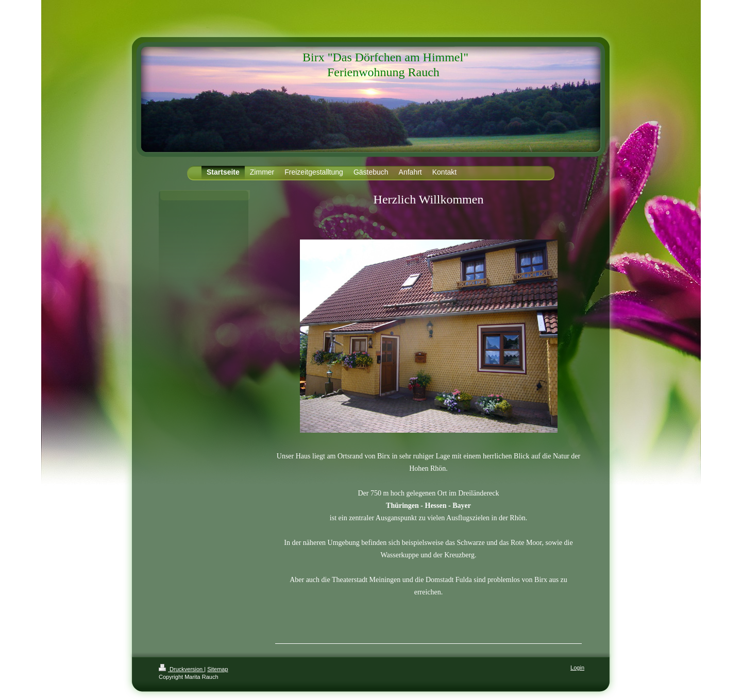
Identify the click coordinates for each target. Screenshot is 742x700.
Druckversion (181, 669)
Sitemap (217, 669)
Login (577, 668)
